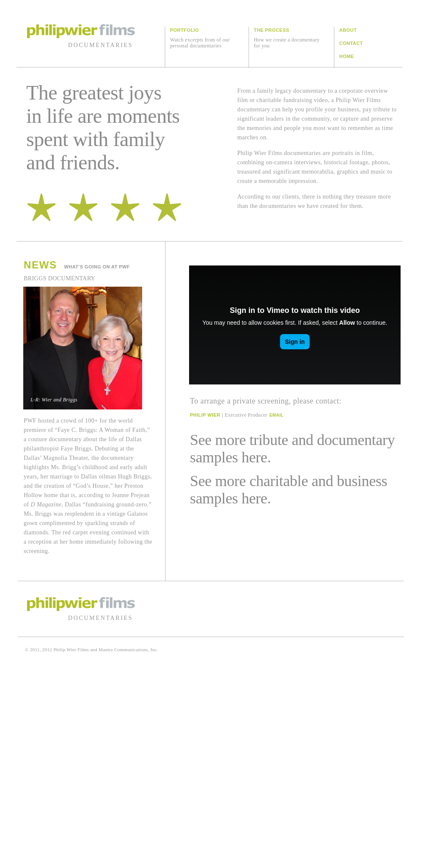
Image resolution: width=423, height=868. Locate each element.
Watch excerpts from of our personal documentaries (200, 43)
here (254, 457)
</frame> (295, 325)
